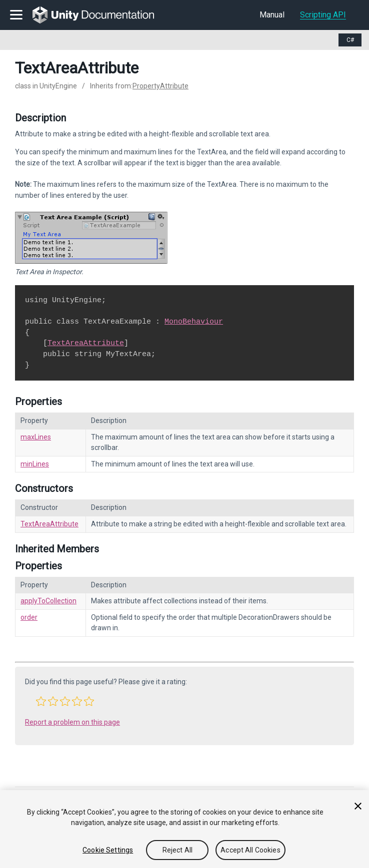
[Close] (358, 806)
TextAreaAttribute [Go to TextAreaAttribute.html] (86, 343)
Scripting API (323, 15)
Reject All (177, 850)
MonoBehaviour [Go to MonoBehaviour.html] (194, 322)
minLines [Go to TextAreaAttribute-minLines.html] (35, 464)
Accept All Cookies (250, 850)
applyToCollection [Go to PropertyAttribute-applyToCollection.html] (48, 601)
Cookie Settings (108, 850)
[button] (41, 701)
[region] (184, 829)
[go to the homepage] (100, 15)
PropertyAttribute (160, 86)
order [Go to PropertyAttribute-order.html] (29, 617)
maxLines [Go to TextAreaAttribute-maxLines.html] (36, 437)
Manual (272, 15)
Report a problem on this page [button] (72, 722)
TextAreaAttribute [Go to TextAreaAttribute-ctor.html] (49, 524)
